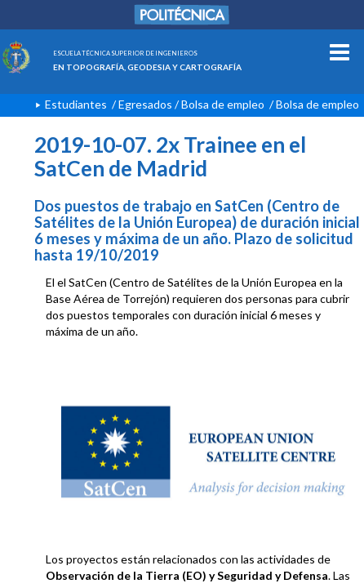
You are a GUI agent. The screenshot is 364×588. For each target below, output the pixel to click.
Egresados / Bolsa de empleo (191, 104)
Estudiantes (76, 104)
